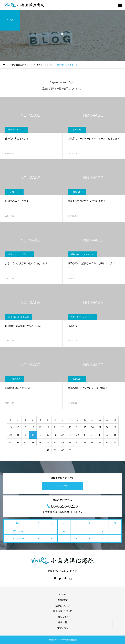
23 (70, 427)
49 (40, 443)
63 (70, 450)
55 (85, 443)
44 (115, 435)
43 (107, 435)
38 (70, 435)
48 (33, 443)
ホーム (62, 594)
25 (85, 427)
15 (11, 427)
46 (18, 443)
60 (48, 450)
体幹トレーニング (16, 130)
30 (11, 435)
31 (18, 435)
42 (100, 435)
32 (25, 435)
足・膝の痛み (14, 379)
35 (48, 435)
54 (78, 443)
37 (63, 435)
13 (107, 420)
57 (100, 443)
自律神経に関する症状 (18, 317)
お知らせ (77, 130)
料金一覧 (62, 622)
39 (78, 435)
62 (63, 450)
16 (18, 427)
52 (63, 443)
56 (92, 443)
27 (100, 427)
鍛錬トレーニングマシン (19, 254)
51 (55, 443)
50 (48, 443)
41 (92, 435)
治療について (62, 606)
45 (11, 443)
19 (40, 427)
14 (115, 420)
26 (92, 427)
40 (85, 435)
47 (25, 443)
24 (78, 427)
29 (115, 427)
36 (55, 435)
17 (25, 427)
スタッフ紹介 (62, 617)
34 (40, 435)
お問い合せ (62, 628)
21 (55, 427)
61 (55, 450)
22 (63, 427)
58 (107, 443)
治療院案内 (62, 600)
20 (48, 427)
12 (100, 420)
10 (85, 420)
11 (92, 420)
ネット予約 (62, 486)
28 (107, 427)
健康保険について (62, 611)
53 (70, 443)
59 (115, 443)
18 (33, 427)
